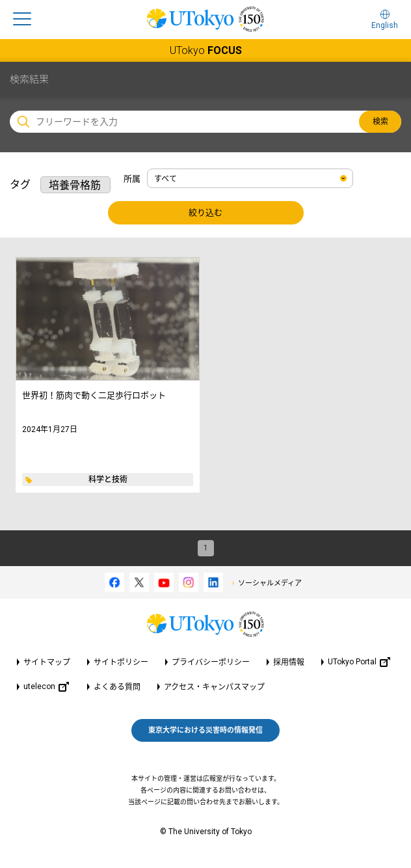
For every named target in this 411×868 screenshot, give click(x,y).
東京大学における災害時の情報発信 (205, 730)
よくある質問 (117, 687)
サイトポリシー (121, 662)
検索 (380, 122)
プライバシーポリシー (211, 662)
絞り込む (205, 212)
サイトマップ (47, 662)
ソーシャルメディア (270, 583)
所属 (132, 179)
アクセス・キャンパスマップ (214, 687)
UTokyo (206, 50)
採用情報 (289, 662)
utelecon (46, 687)
